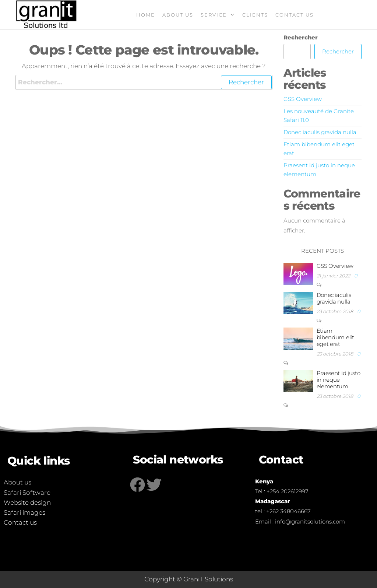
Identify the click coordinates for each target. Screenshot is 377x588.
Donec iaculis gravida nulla (320, 132)
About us (178, 15)
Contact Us (295, 15)
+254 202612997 (288, 491)
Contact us (20, 522)
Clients (255, 15)
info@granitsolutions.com (310, 521)
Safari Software (27, 493)
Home (146, 15)
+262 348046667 (288, 511)
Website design (27, 503)
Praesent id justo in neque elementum (339, 380)
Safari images (24, 512)
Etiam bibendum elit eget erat (335, 337)
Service (214, 15)
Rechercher (301, 37)
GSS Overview (303, 99)
